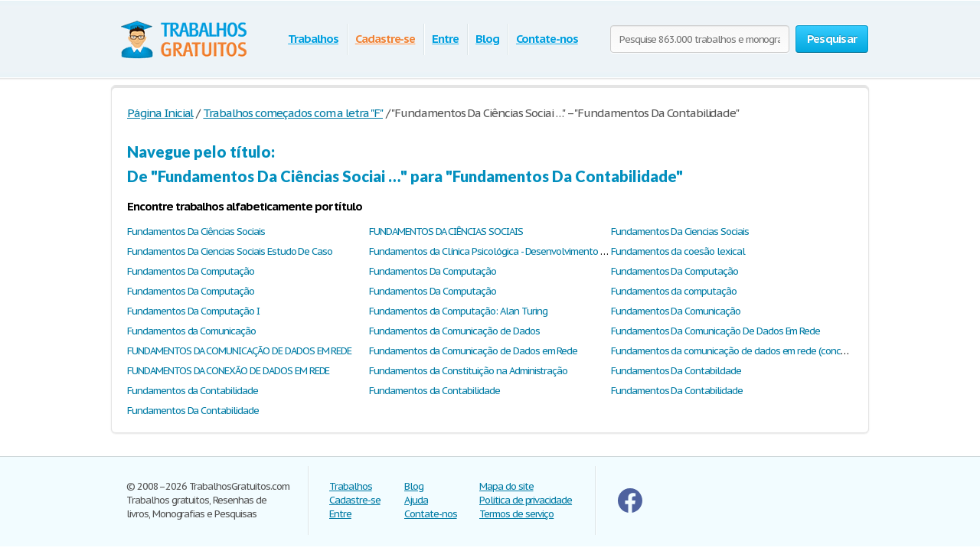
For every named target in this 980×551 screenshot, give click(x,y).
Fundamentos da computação (674, 291)
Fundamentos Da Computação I (193, 311)
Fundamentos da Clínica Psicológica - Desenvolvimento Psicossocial (510, 251)
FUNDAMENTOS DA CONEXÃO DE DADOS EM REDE (228, 371)
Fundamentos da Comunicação (191, 331)
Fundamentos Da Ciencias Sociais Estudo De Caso (230, 251)
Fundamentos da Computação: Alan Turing (458, 311)
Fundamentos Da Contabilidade (677, 391)
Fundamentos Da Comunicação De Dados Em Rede (715, 331)
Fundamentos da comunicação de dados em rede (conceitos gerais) (751, 351)
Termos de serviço (516, 514)
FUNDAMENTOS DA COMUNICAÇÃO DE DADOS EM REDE (239, 351)
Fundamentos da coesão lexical (678, 251)
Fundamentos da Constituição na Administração (468, 371)
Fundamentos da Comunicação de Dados (454, 331)
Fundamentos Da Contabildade (676, 371)
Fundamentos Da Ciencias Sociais (680, 231)
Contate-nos (547, 39)
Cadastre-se (385, 39)
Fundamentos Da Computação (191, 271)
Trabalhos (313, 39)
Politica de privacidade (526, 500)
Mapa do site (506, 486)
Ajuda (416, 500)
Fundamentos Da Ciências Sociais (196, 231)
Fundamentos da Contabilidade (193, 391)
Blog (487, 39)
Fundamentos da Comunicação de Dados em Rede (473, 351)
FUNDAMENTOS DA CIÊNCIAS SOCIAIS (446, 231)
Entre (445, 39)
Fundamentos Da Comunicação (676, 311)
